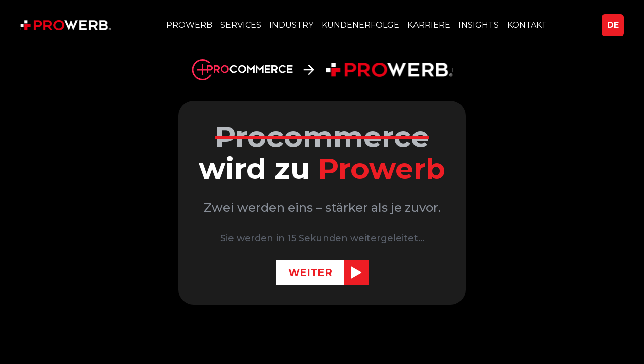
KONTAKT (527, 25)
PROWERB (189, 25)
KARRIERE (429, 25)
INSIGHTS (479, 25)
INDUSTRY (291, 25)
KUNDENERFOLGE (360, 25)
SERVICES (241, 25)
